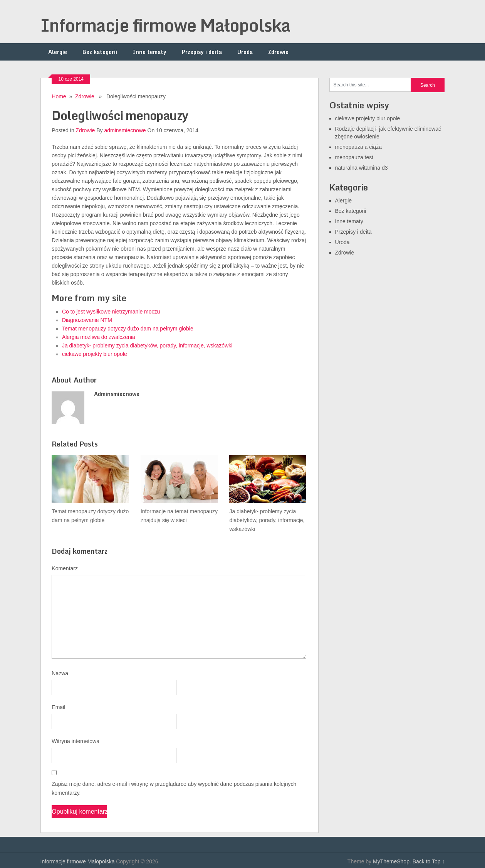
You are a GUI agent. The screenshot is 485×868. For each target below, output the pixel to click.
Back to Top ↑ (429, 861)
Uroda (245, 52)
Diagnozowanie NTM (87, 320)
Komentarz (65, 568)
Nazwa (60, 673)
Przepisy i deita (202, 52)
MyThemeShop (391, 861)
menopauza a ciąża (358, 147)
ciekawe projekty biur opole (95, 354)
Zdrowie (278, 52)
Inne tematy (149, 52)
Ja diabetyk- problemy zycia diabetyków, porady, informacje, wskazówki (147, 346)
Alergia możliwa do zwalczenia (99, 337)
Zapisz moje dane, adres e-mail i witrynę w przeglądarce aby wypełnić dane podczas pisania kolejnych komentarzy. (174, 788)
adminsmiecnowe (125, 130)
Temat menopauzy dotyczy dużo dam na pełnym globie (128, 329)
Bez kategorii (100, 52)
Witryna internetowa (76, 741)
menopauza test (354, 157)
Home (59, 96)
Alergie (58, 52)
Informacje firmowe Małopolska (165, 25)
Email (58, 707)
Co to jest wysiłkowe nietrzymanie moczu (111, 312)
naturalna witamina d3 (362, 168)
